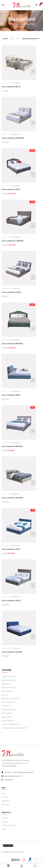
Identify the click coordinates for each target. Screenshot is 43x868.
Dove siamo (6, 804)
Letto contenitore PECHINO (12, 498)
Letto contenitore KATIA (11, 189)
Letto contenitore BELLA (11, 87)
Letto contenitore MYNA (11, 395)
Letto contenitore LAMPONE (13, 241)
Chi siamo (5, 797)
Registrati (5, 822)
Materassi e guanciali (9, 699)
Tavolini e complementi (10, 724)
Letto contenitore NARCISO (12, 446)
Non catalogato (7, 702)
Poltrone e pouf (7, 710)
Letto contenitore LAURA (11, 292)
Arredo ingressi (7, 680)
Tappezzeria (6, 801)
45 (17, 39)
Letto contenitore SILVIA (11, 601)
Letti (3, 695)
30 (14, 39)
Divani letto (6, 691)
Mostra (5, 39)
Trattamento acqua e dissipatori (13, 728)
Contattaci (5, 818)
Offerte (4, 706)
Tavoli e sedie (6, 721)
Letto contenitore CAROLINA (13, 138)
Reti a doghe (6, 713)
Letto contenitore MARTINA (12, 344)
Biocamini (5, 684)
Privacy (4, 829)
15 (11, 39)
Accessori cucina (8, 676)
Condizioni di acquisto (9, 825)
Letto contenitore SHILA (11, 549)
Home (12, 24)
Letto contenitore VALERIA (12, 652)
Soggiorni (5, 717)
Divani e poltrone (8, 688)
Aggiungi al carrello (33, 72)
